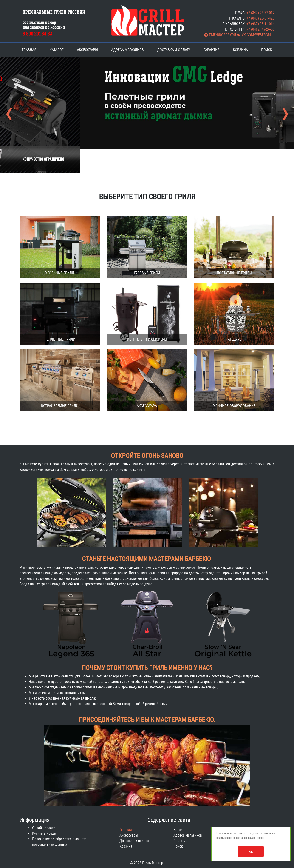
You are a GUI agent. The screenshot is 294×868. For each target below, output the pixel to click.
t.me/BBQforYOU (220, 35)
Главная (29, 50)
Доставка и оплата (174, 50)
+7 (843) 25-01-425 (260, 18)
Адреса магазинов (127, 50)
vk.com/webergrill (256, 35)
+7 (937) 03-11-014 (260, 24)
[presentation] (9, 118)
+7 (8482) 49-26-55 (260, 29)
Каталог (57, 50)
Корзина (240, 50)
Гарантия (212, 50)
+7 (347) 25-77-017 (260, 13)
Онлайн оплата (44, 828)
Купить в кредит (45, 833)
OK (251, 852)
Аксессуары (87, 50)
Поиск (267, 50)
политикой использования (232, 838)
